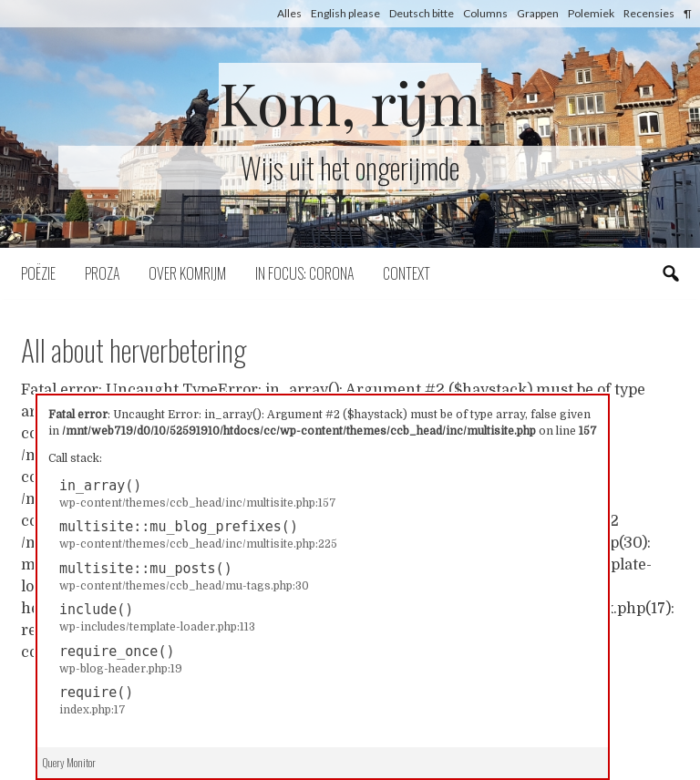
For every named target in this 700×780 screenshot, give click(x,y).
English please (345, 13)
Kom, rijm (350, 102)
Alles (289, 13)
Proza (102, 273)
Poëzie (38, 273)
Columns (485, 13)
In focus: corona (304, 273)
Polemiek (591, 13)
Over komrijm (187, 273)
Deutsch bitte (422, 13)
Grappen (538, 13)
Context (407, 273)
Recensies (649, 13)
